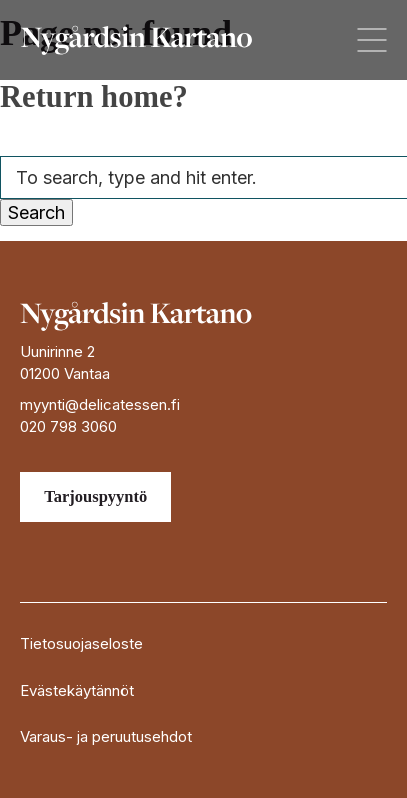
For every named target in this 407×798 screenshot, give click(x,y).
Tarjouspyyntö (95, 496)
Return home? (94, 97)
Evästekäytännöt (77, 690)
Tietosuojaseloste (81, 643)
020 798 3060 (68, 426)
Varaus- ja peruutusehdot (106, 736)
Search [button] (36, 212)
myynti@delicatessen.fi (100, 404)
